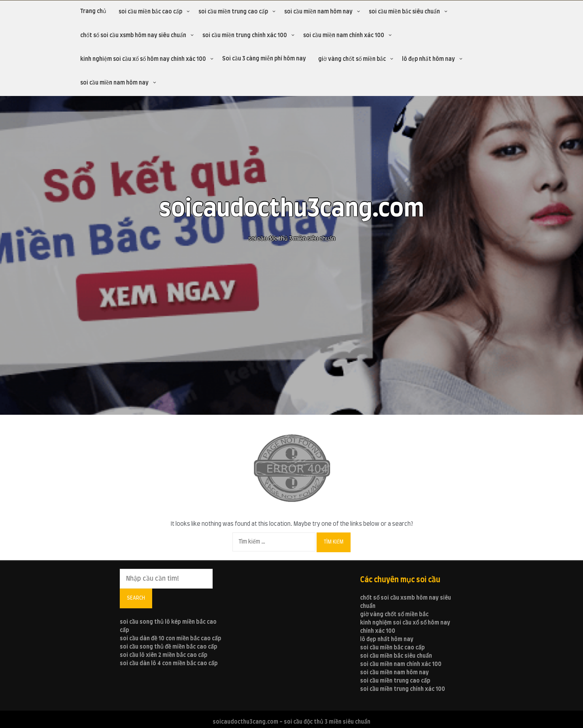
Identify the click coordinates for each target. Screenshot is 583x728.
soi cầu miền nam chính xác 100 (344, 36)
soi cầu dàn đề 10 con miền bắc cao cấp (171, 639)
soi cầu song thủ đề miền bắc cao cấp (169, 647)
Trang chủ (93, 11)
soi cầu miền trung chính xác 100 (245, 36)
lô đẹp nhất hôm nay (428, 59)
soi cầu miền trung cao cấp (233, 12)
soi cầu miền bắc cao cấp (150, 12)
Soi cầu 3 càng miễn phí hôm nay (264, 59)
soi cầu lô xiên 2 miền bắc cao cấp (164, 655)
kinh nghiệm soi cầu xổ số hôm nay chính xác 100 (143, 59)
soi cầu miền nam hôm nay (318, 12)
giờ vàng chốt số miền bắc (352, 59)
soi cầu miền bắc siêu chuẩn (404, 12)
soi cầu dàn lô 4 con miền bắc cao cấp (169, 664)
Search (136, 598)
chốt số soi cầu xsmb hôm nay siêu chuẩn (133, 36)
